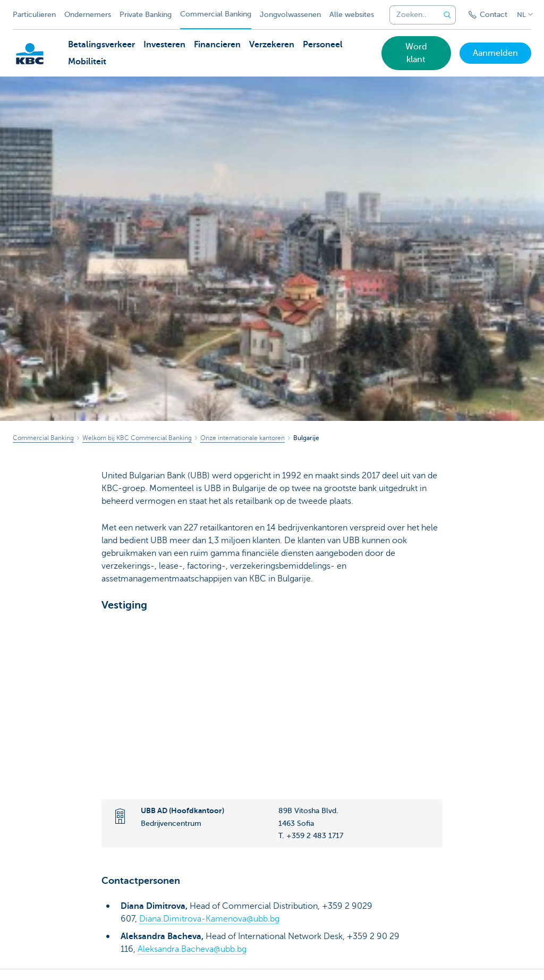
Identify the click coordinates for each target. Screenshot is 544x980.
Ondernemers (88, 15)
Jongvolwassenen (290, 15)
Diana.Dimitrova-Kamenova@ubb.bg (209, 919)
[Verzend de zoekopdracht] (447, 15)
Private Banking (146, 15)
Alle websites (352, 15)
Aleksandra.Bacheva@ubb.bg (192, 949)
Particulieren (34, 15)
